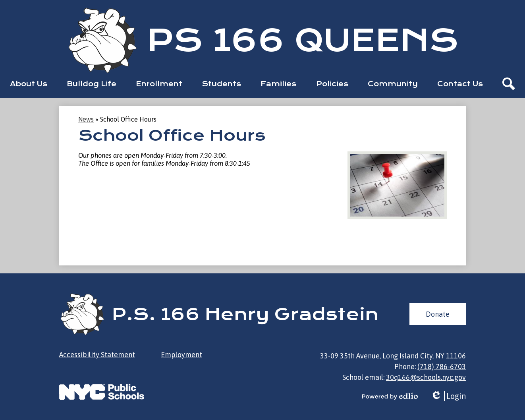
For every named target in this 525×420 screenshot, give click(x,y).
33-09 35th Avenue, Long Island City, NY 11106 (393, 356)
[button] (29, 84)
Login (448, 396)
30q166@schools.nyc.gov (426, 377)
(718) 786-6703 (442, 367)
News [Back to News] (86, 119)
